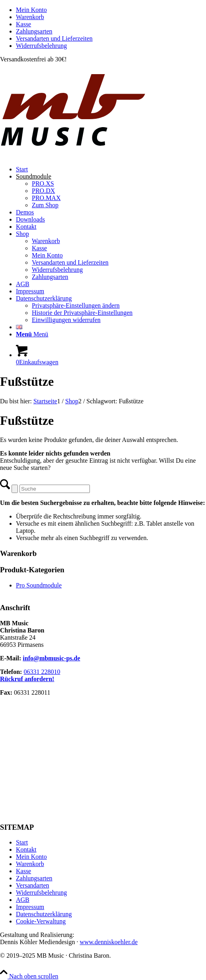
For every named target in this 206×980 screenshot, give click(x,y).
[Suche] (55, 489)
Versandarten (33, 885)
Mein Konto (31, 10)
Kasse (23, 24)
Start (22, 842)
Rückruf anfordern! (27, 679)
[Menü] (32, 334)
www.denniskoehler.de (109, 942)
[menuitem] (111, 10)
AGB (23, 900)
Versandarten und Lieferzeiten (54, 38)
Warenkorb (30, 17)
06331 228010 (42, 672)
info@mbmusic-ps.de (51, 658)
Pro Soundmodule (39, 585)
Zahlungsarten (34, 31)
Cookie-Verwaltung (41, 921)
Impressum (30, 907)
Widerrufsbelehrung (41, 46)
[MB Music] (103, 156)
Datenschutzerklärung (44, 914)
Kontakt (26, 849)
